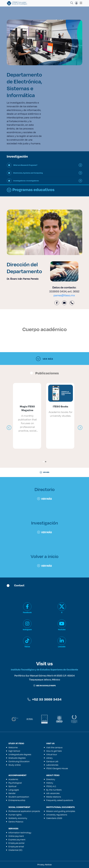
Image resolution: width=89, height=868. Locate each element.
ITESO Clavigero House (57, 768)
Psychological (15, 783)
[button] (43, 462)
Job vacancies (53, 793)
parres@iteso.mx (64, 295)
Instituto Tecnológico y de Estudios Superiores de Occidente (44, 669)
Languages (14, 790)
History (50, 783)
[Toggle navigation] (80, 3)
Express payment (17, 840)
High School (14, 751)
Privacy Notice (44, 865)
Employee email (16, 846)
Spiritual (12, 786)
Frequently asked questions (60, 800)
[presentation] (9, 428)
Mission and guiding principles (61, 811)
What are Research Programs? (25, 165)
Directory (51, 779)
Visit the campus (54, 747)
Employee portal (16, 843)
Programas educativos (31, 190)
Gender (12, 793)
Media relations (54, 797)
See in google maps (44, 685)
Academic (13, 779)
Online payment (16, 836)
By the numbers (54, 790)
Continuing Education (19, 761)
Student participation (19, 797)
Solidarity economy (18, 818)
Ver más (44, 359)
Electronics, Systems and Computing (28, 173)
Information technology (20, 833)
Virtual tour (52, 754)
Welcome (13, 747)
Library (49, 758)
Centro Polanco (16, 822)
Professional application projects (24, 811)
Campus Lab (52, 761)
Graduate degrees (17, 758)
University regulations (57, 815)
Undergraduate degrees (20, 754)
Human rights (15, 815)
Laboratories (52, 765)
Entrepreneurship (17, 800)
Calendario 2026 (54, 818)
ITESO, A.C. (51, 786)
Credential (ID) (15, 850)
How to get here (54, 751)
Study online (15, 765)
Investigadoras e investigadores (26, 181)
